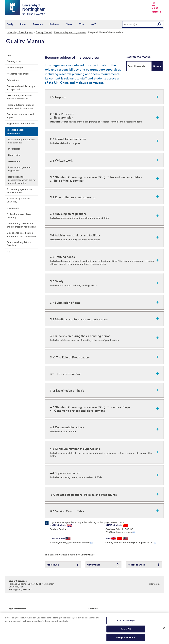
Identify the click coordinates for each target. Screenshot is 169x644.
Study (10, 24)
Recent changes (15, 68)
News (69, 24)
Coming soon (14, 61)
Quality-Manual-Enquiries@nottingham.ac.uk (129, 543)
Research (38, 24)
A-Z (8, 252)
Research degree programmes (70, 32)
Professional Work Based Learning (19, 216)
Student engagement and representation (20, 191)
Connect (92, 614)
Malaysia (157, 12)
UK (153, 3)
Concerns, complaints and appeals (20, 116)
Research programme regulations (19, 169)
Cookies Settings (126, 622)
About (23, 24)
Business (54, 24)
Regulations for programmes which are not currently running (22, 180)
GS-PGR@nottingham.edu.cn (120, 531)
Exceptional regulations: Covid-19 (19, 244)
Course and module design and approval (21, 88)
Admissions (13, 80)
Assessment (14, 161)
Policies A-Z (53, 565)
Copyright (13, 614)
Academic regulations (18, 74)
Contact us (155, 584)
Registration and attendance (21, 123)
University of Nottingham (20, 32)
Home (10, 55)
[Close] (164, 629)
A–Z (94, 24)
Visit (82, 24)
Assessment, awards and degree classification (19, 97)
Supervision (14, 155)
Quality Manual (44, 32)
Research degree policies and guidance (21, 141)
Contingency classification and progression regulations (21, 225)
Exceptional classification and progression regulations (21, 234)
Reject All (126, 630)
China (155, 8)
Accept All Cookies (126, 639)
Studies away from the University (18, 200)
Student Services (59, 529)
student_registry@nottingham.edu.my (70, 543)
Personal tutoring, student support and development (20, 106)
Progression (14, 149)
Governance (13, 208)
